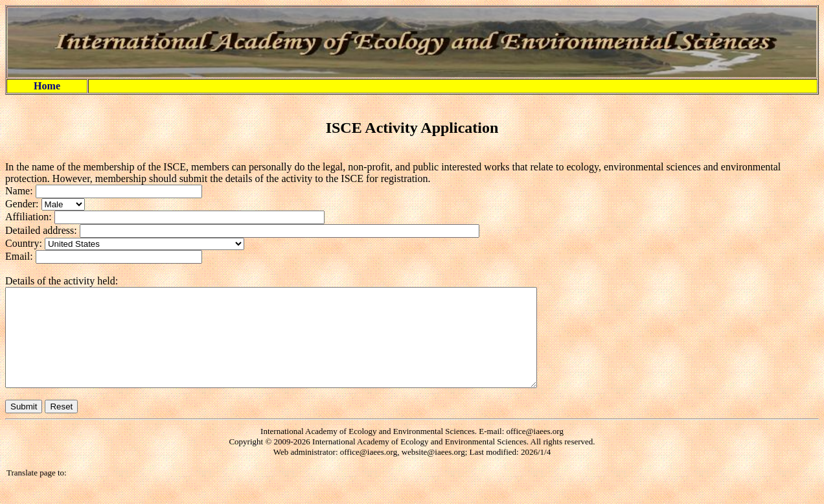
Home (47, 86)
